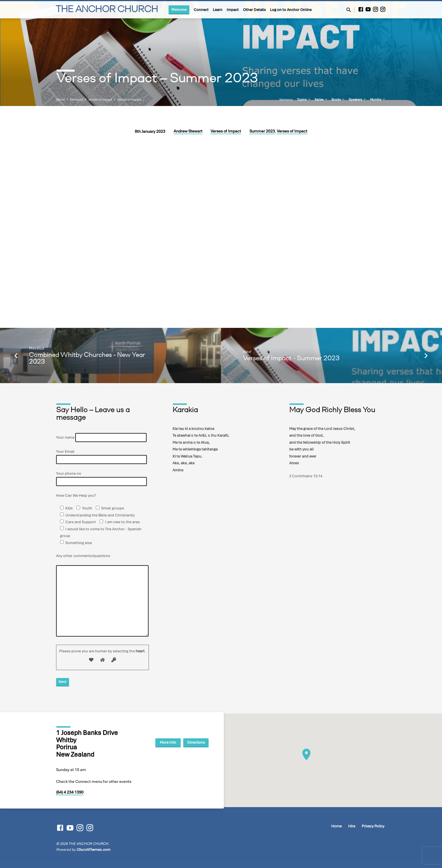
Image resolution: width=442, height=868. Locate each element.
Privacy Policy (373, 826)
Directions (194, 742)
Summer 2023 (262, 131)
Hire (352, 826)
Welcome (179, 9)
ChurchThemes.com (93, 850)
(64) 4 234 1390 (70, 792)
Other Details (254, 10)
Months (378, 100)
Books (338, 100)
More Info (163, 742)
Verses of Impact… (131, 100)
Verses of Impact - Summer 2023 (291, 359)
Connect (201, 10)
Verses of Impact (100, 100)
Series (321, 100)
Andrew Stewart (188, 131)
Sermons (77, 100)
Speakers (358, 100)
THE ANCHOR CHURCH (107, 10)
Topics (304, 100)
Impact (233, 10)
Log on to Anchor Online (291, 10)
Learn (218, 10)
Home (60, 100)
